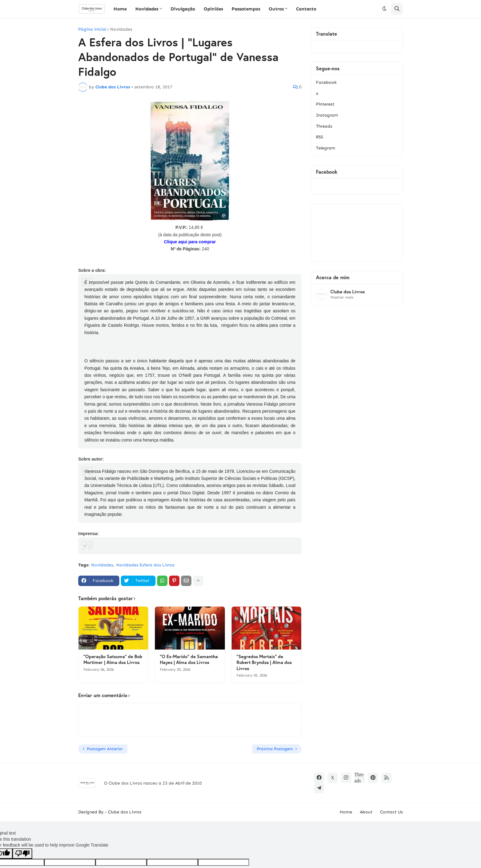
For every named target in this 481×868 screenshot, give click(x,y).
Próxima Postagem (275, 749)
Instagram (327, 115)
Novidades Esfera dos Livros (145, 565)
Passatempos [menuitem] (246, 9)
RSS (319, 137)
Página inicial (92, 29)
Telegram (326, 148)
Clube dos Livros (348, 292)
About (366, 812)
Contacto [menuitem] (306, 9)
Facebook (326, 82)
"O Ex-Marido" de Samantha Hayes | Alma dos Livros (189, 660)
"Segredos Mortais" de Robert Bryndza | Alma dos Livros (264, 662)
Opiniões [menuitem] (213, 9)
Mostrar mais (342, 297)
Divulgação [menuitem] (183, 9)
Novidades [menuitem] (147, 9)
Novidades (121, 29)
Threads (324, 126)
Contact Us (391, 812)
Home (346, 812)
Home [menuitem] (120, 9)
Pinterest (325, 104)
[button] (384, 9)
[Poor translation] (22, 854)
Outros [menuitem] (276, 9)
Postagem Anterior (105, 749)
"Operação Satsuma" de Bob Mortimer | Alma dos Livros (113, 660)
